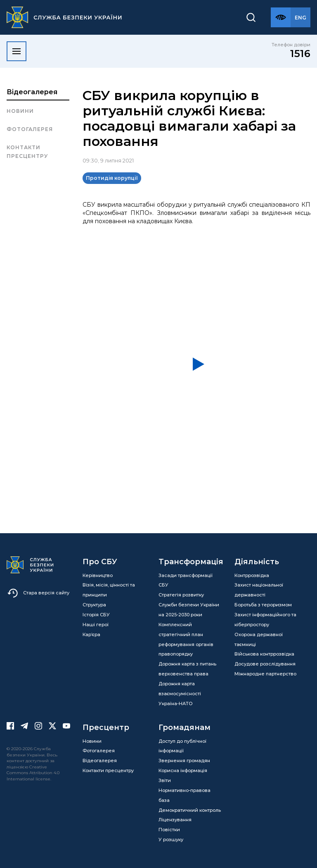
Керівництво (98, 575)
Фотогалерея (30, 129)
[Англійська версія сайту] (300, 17)
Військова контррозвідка (264, 654)
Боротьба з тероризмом (263, 605)
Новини (20, 111)
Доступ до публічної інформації (182, 746)
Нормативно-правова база (185, 795)
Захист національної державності (259, 590)
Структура (94, 605)
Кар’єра (91, 634)
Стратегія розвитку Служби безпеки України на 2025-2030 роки (189, 605)
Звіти (165, 780)
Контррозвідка (252, 575)
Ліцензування (175, 820)
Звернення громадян (184, 761)
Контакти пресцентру (27, 151)
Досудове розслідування (265, 664)
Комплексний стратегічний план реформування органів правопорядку (186, 639)
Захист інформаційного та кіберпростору (265, 620)
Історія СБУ (96, 615)
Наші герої (96, 625)
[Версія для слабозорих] (281, 17)
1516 (300, 54)
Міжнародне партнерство (265, 674)
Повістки (169, 830)
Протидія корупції (112, 178)
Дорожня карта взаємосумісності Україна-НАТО (180, 694)
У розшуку (171, 839)
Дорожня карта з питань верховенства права (187, 669)
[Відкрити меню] (17, 51)
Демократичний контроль (190, 810)
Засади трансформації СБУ (186, 580)
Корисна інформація (183, 770)
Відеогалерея (32, 92)
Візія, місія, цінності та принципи (109, 590)
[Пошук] (251, 17)
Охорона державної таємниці (259, 639)
